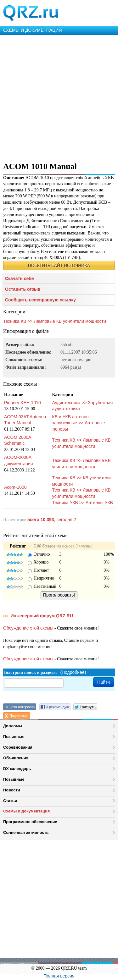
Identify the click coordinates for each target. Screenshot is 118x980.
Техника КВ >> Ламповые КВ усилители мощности (55, 321)
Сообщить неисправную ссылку (40, 300)
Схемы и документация (26, 811)
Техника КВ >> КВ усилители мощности (81, 481)
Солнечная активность (26, 832)
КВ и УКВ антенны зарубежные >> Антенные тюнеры (79, 423)
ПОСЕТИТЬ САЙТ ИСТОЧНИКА (59, 265)
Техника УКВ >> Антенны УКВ (83, 503)
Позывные (14, 737)
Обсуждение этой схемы (28, 628)
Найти (104, 682)
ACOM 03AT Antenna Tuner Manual (25, 420)
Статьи (10, 801)
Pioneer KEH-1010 (22, 403)
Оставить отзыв (23, 289)
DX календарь (17, 769)
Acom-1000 (15, 487)
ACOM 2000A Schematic (18, 440)
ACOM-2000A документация (19, 460)
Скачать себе (20, 278)
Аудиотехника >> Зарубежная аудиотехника (83, 406)
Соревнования (18, 747)
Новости (12, 790)
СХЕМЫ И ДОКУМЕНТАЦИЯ (33, 30)
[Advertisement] (59, 97)
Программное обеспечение (30, 822)
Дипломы (13, 726)
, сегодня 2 (52, 520)
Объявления (16, 758)
